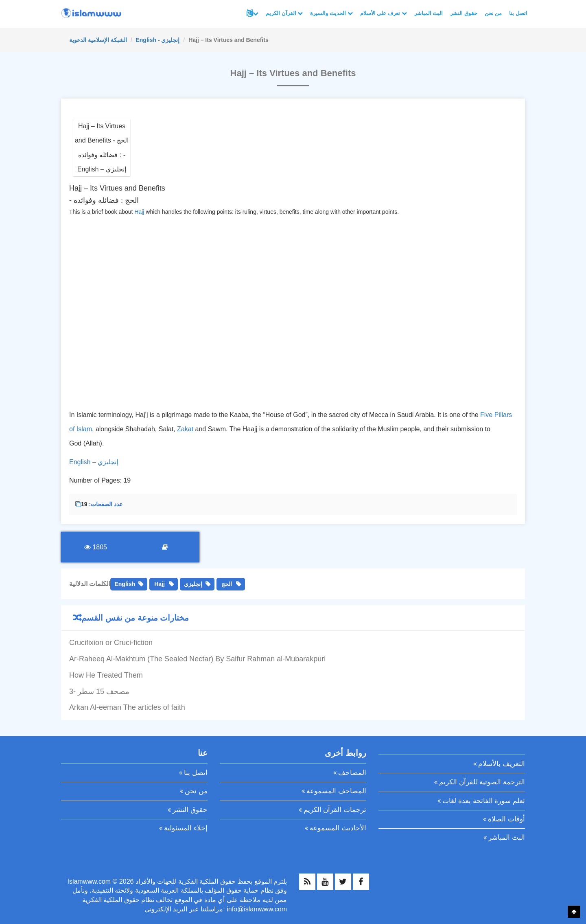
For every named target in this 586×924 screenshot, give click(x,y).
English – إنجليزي (94, 462)
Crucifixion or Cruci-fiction (111, 643)
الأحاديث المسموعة (338, 828)
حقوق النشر (464, 13)
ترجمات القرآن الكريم (335, 810)
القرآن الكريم (284, 13)
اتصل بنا (518, 13)
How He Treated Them (106, 675)
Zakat (185, 429)
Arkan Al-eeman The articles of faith (127, 707)
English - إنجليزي (157, 40)
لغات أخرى (256, 13)
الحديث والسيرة (331, 13)
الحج (227, 584)
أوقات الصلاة (506, 819)
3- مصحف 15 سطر (99, 691)
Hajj (139, 212)
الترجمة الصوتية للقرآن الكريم (482, 782)
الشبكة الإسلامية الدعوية (98, 40)
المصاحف (352, 773)
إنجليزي (193, 584)
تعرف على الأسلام (384, 13)
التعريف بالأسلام (502, 764)
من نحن (493, 13)
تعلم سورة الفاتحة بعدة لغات (484, 801)
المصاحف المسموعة (336, 791)
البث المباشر (429, 13)
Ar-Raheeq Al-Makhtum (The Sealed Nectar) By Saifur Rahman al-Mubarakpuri (197, 659)
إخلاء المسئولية (186, 828)
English (125, 584)
